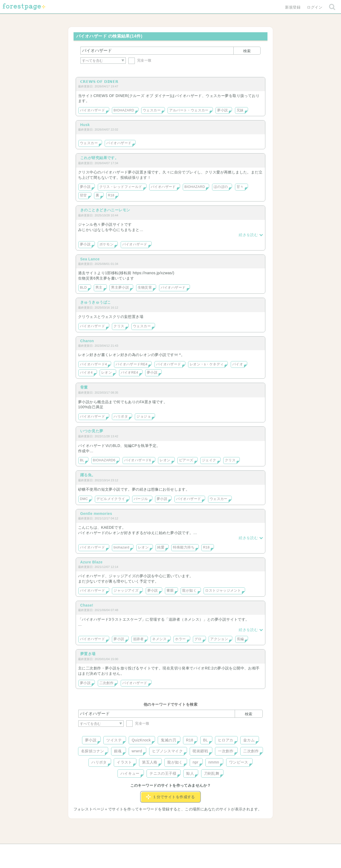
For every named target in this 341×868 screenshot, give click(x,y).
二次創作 (107, 683)
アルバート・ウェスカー (189, 110)
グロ (198, 639)
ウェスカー (152, 110)
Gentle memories (96, 514)
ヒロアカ (226, 740)
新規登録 (293, 7)
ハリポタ (121, 417)
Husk (85, 125)
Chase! (87, 605)
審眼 (170, 591)
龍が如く (189, 591)
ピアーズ (186, 460)
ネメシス (159, 639)
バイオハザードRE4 (132, 364)
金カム (249, 740)
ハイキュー (130, 773)
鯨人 (190, 773)
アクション (219, 639)
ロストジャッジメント (223, 591)
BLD (83, 288)
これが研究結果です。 (99, 158)
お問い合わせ (132, 850)
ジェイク (209, 460)
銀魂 (118, 751)
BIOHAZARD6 (104, 460)
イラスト (124, 762)
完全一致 (140, 60)
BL (82, 460)
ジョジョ (144, 417)
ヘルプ (102, 850)
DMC (84, 499)
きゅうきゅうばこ (96, 302)
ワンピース (239, 762)
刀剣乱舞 (212, 773)
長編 (240, 639)
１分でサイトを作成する (170, 797)
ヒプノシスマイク (167, 751)
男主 (99, 288)
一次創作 (226, 751)
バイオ (238, 364)
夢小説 (222, 110)
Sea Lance (90, 259)
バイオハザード (92, 110)
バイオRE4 (129, 373)
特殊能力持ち (184, 547)
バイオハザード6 (138, 460)
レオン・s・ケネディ (207, 364)
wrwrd (137, 751)
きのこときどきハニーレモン (105, 210)
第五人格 (150, 762)
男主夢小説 (120, 288)
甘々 (240, 187)
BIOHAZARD (124, 110)
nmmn (214, 762)
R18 (111, 195)
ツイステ (114, 740)
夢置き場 (88, 654)
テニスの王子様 (163, 773)
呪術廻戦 (200, 751)
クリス (119, 326)
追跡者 (138, 639)
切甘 (84, 195)
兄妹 (240, 110)
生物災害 (145, 288)
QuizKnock (141, 740)
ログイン (315, 7)
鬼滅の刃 (168, 740)
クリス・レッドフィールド (121, 187)
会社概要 (191, 850)
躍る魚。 (88, 475)
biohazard (121, 547)
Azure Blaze (91, 562)
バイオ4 (86, 373)
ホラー (180, 639)
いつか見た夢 (92, 431)
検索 (247, 51)
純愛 (161, 547)
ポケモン (107, 244)
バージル (141, 499)
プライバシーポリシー (228, 850)
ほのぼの (221, 187)
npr (196, 762)
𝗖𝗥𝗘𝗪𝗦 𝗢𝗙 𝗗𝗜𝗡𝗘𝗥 (99, 82)
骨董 (84, 387)
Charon (87, 341)
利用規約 (163, 850)
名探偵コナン (93, 751)
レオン (107, 373)
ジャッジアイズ (126, 591)
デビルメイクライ (111, 499)
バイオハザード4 (93, 364)
